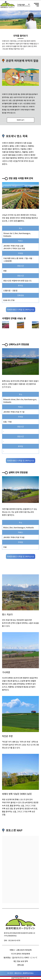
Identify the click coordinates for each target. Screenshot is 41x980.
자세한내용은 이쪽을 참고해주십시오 (21, 310)
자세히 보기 (20, 120)
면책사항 (21, 965)
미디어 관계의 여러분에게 (20, 954)
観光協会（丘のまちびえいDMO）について (21, 957)
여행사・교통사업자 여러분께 (21, 950)
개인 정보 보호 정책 (21, 961)
